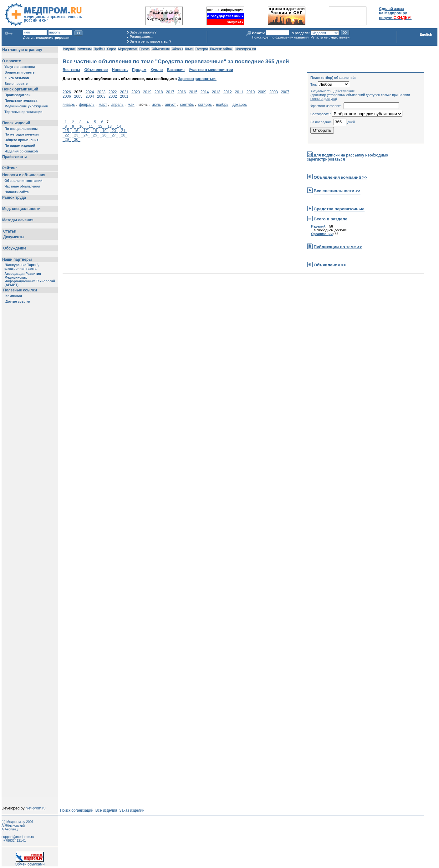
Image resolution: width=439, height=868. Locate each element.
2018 (159, 92)
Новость (120, 70)
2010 (250, 92)
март (103, 105)
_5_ (95, 122)
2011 (239, 92)
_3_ (80, 122)
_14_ (119, 126)
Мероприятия (128, 49)
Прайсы (99, 49)
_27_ (114, 135)
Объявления (160, 49)
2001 (124, 96)
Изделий (318, 226)
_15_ (67, 131)
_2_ (73, 122)
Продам (139, 70)
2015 (193, 92)
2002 (113, 96)
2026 (67, 92)
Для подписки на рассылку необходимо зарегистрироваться (347, 157)
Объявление (96, 70)
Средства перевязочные (339, 209)
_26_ (104, 135)
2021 (124, 92)
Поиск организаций (77, 810)
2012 (228, 92)
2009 (262, 92)
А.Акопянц (10, 829)
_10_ (82, 126)
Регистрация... (141, 37)
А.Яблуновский (13, 825)
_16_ (76, 131)
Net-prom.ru (36, 808)
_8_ (66, 126)
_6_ (102, 122)
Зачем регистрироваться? (151, 41)
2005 (78, 96)
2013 (216, 92)
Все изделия (106, 810)
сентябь (187, 105)
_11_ (91, 126)
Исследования (245, 49)
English (426, 34)
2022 (113, 92)
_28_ (123, 135)
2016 (182, 92)
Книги (189, 49)
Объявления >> (330, 265)
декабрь (240, 105)
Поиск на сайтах (221, 49)
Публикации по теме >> (338, 247)
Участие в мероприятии (211, 70)
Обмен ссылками (30, 863)
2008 (274, 92)
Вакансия (176, 70)
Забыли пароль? (143, 32)
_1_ (66, 122)
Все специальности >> (337, 191)
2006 (67, 96)
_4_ (88, 122)
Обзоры (177, 49)
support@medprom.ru (18, 837)
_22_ (67, 135)
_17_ (86, 131)
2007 (285, 92)
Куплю (157, 70)
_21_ (123, 131)
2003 (101, 96)
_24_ (86, 135)
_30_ (76, 140)
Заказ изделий (132, 810)
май (131, 105)
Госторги (202, 49)
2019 (147, 92)
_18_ (95, 131)
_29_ (67, 140)
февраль (87, 105)
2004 (90, 96)
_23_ (76, 135)
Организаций (322, 234)
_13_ (110, 126)
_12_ (100, 126)
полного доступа (323, 99)
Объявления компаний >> (341, 177)
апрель (117, 105)
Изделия (69, 49)
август (170, 105)
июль (156, 105)
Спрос (111, 49)
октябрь (205, 105)
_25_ (95, 135)
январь (69, 105)
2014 (205, 92)
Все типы (71, 70)
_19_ (104, 131)
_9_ (73, 126)
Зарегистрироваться (197, 79)
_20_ (114, 131)
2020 (136, 92)
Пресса (144, 49)
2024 (90, 92)
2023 (101, 92)
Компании (84, 49)
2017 (170, 92)
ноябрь (222, 105)
